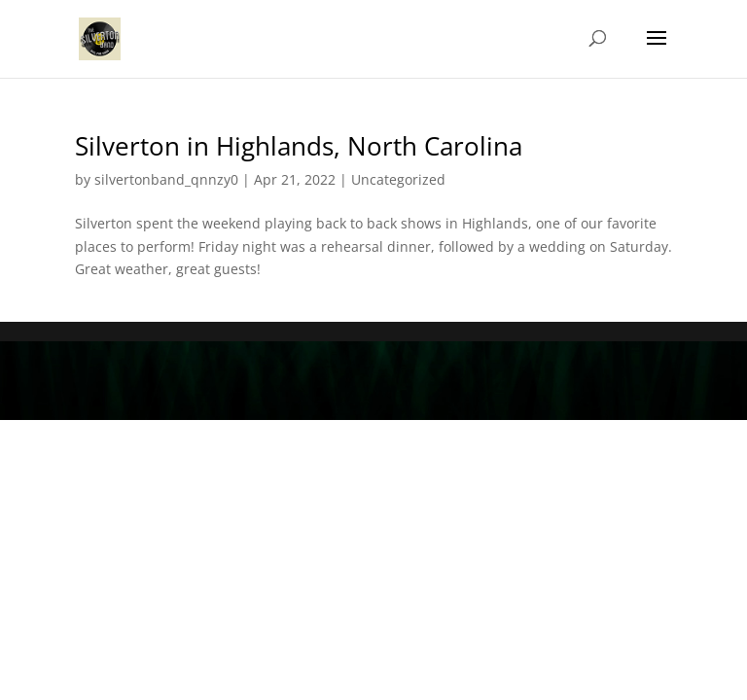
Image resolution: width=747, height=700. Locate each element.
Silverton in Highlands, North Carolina (299, 146)
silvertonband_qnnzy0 (166, 179)
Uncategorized (398, 179)
